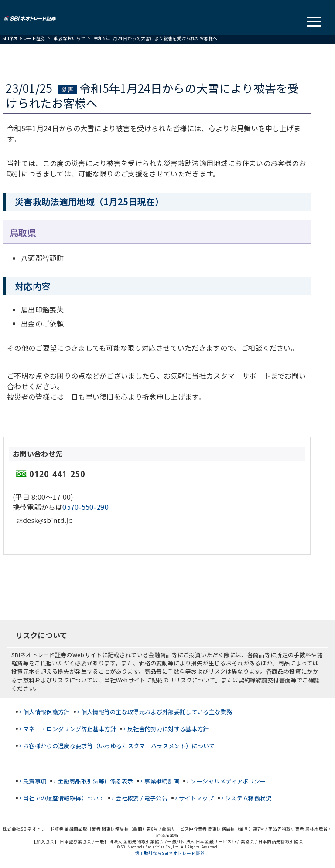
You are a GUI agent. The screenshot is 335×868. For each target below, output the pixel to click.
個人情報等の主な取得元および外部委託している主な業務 (157, 712)
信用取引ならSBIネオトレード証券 (170, 853)
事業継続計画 (162, 781)
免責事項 (35, 781)
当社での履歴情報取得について (64, 798)
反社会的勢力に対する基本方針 (168, 729)
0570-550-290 (85, 507)
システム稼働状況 (248, 798)
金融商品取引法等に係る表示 (95, 781)
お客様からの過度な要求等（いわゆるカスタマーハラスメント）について (119, 746)
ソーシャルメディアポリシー (228, 781)
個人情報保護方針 (46, 712)
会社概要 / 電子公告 (142, 798)
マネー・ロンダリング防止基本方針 (70, 729)
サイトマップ (196, 798)
